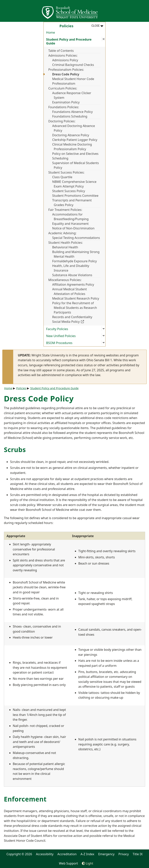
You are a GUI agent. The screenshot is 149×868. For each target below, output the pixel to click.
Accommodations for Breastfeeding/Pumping (70, 217)
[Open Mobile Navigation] (144, 11)
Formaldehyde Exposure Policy (74, 261)
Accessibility (45, 854)
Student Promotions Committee (75, 196)
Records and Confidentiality (72, 317)
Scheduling (60, 158)
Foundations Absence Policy (72, 112)
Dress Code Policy (66, 74)
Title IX (138, 854)
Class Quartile (62, 177)
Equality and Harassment (70, 224)
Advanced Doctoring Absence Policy (74, 128)
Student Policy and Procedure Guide (54, 388)
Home (51, 32)
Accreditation (67, 854)
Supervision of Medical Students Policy (75, 165)
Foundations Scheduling (70, 116)
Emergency (106, 854)
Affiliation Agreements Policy (73, 285)
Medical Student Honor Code (73, 79)
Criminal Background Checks (73, 65)
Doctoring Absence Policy (71, 135)
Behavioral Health (65, 247)
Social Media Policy (76, 322)
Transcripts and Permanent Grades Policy (72, 203)
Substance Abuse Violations (72, 275)
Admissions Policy (65, 60)
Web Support (68, 863)
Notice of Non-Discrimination (73, 228)
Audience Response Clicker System (72, 95)
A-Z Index (87, 854)
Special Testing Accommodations (76, 238)
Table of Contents (61, 51)
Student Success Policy (69, 191)
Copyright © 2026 (19, 854)
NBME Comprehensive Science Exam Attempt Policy (74, 184)
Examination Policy (66, 102)
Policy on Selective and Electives (75, 154)
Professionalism (64, 83)
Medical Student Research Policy (76, 298)
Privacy (123, 854)
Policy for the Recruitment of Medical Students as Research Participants (75, 308)
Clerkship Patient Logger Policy (75, 140)
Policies (21, 388)
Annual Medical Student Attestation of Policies (70, 291)
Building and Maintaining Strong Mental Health (76, 254)
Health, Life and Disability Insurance (71, 268)
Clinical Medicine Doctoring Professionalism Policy (72, 147)
